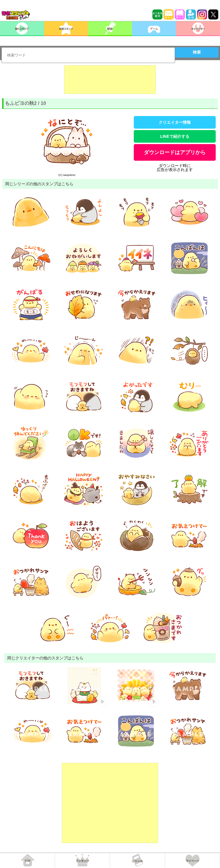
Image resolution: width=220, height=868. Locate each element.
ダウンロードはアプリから (175, 152)
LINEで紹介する (175, 136)
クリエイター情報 (175, 122)
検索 (197, 52)
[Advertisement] (110, 80)
